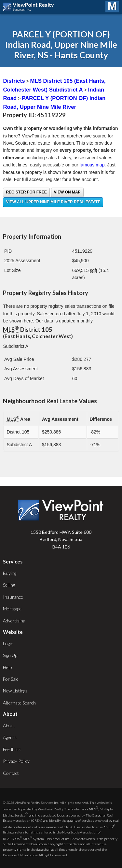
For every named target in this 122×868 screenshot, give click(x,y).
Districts (14, 81)
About (9, 726)
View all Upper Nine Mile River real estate (53, 202)
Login (8, 643)
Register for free (26, 192)
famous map (92, 165)
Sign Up (10, 655)
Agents (10, 737)
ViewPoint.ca (30, 7)
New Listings (15, 691)
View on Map (67, 192)
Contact (11, 773)
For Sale (11, 679)
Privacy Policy (16, 761)
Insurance (13, 597)
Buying (10, 573)
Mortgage (12, 609)
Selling (9, 585)
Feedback (12, 749)
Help (7, 667)
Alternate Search (19, 703)
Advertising (14, 621)
